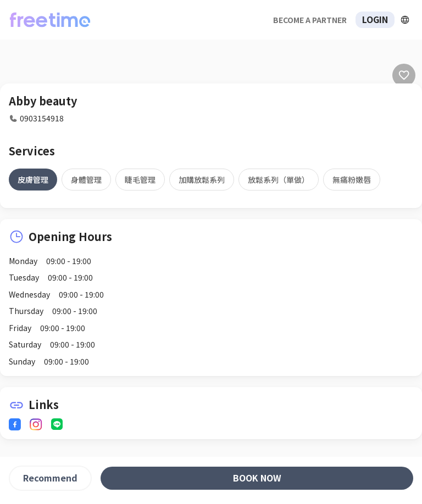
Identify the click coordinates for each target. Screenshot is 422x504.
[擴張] (405, 20)
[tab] (33, 180)
